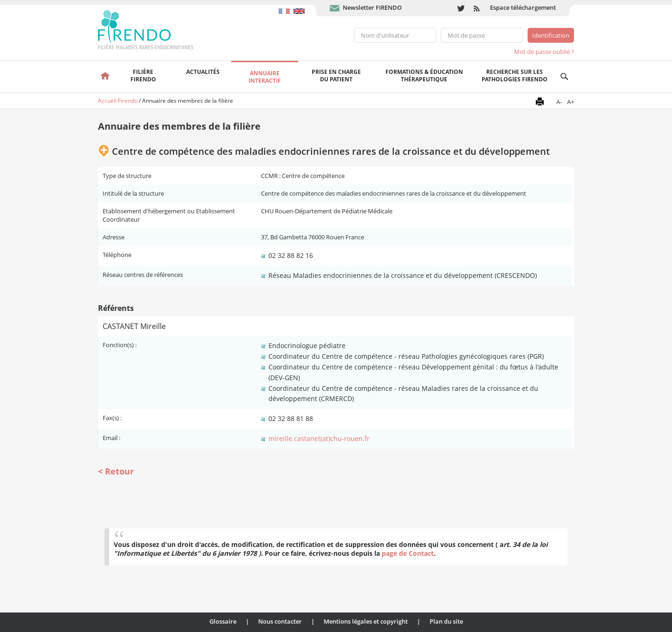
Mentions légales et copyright (366, 621)
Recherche (564, 77)
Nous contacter (280, 621)
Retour (119, 471)
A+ (571, 102)
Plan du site (446, 621)
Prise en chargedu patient (336, 76)
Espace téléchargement (523, 7)
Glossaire (223, 621)
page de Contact (408, 553)
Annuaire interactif (265, 77)
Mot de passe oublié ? (544, 52)
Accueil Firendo (118, 101)
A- (559, 102)
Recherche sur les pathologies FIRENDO (515, 76)
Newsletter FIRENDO (372, 7)
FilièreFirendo (143, 76)
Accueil (105, 77)
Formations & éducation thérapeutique (424, 76)
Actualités (203, 72)
